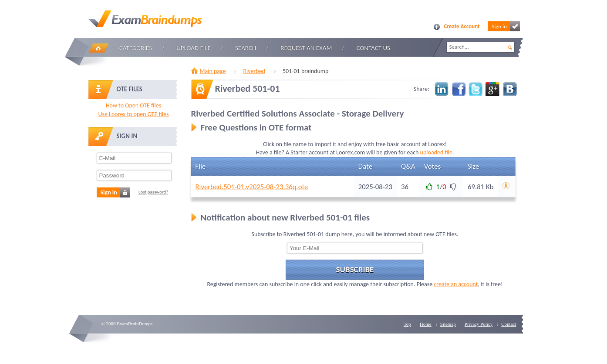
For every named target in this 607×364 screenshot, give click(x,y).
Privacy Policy (479, 324)
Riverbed (254, 71)
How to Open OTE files (133, 105)
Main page (213, 71)
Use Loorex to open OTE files (133, 114)
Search (246, 48)
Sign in (506, 26)
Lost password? (153, 192)
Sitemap (448, 324)
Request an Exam (306, 48)
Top (407, 324)
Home (98, 48)
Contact (509, 324)
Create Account (462, 26)
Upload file (194, 48)
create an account (456, 284)
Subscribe (355, 269)
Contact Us (373, 48)
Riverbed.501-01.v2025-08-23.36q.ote (252, 187)
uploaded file (436, 152)
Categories (136, 48)
